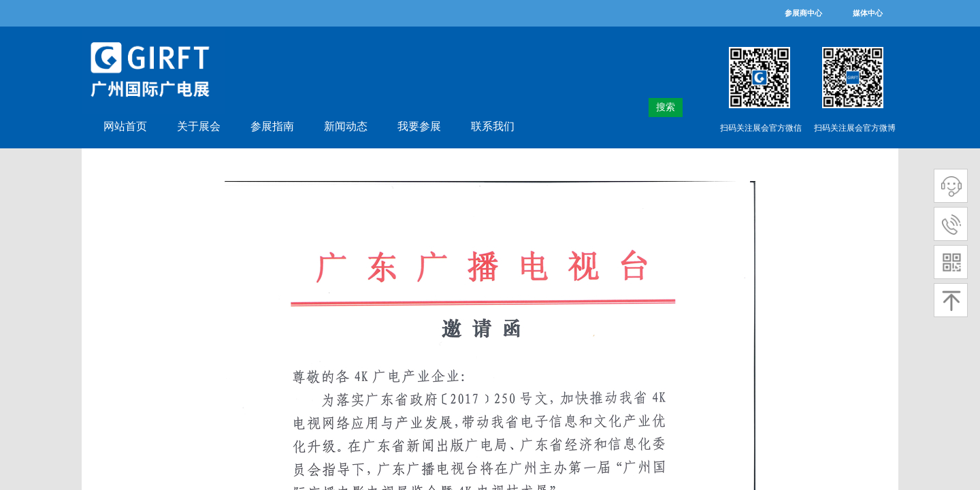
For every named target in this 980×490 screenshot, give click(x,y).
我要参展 (419, 126)
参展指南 (272, 126)
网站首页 (125, 126)
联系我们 (493, 126)
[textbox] (641, 108)
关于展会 (199, 126)
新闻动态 (346, 126)
